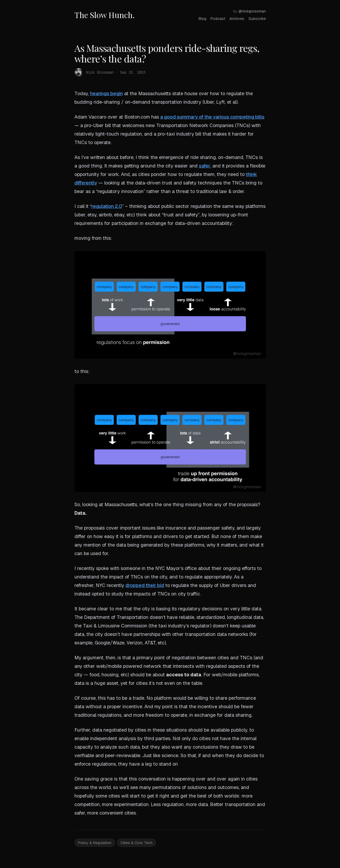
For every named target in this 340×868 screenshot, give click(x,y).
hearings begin (106, 93)
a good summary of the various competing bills (212, 117)
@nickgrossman (252, 11)
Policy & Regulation (95, 843)
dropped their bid (145, 585)
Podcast (218, 19)
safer (205, 166)
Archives (237, 19)
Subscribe (257, 19)
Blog (202, 19)
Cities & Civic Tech (137, 843)
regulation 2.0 (107, 206)
